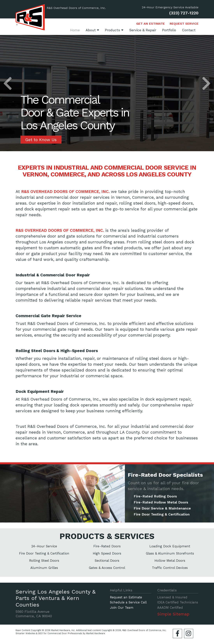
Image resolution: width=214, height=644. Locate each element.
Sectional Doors (107, 561)
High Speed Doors (107, 553)
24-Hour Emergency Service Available (170, 7)
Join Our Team (122, 608)
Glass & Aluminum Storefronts (170, 553)
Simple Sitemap (173, 614)
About (92, 30)
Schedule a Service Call (128, 603)
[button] (8, 84)
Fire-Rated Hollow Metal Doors (161, 502)
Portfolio (169, 30)
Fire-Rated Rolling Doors (155, 496)
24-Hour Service (44, 546)
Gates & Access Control (107, 568)
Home (75, 30)
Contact (189, 30)
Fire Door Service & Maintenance (162, 508)
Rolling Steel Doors (44, 561)
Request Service (184, 24)
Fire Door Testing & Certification (162, 514)
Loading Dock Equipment (170, 546)
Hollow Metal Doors (170, 561)
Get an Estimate (150, 24)
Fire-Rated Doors (107, 546)
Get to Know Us (41, 140)
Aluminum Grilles (44, 568)
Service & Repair (143, 30)
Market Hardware (96, 633)
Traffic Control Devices (170, 568)
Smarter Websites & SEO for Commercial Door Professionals (49, 633)
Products (114, 30)
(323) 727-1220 (184, 13)
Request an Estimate (126, 598)
